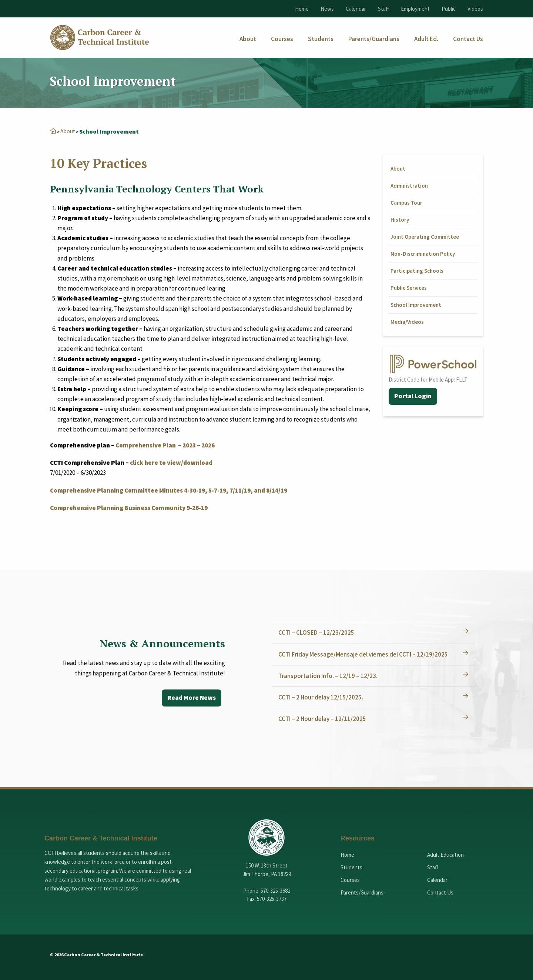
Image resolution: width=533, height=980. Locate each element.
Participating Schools (417, 270)
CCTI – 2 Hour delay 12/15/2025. (322, 697)
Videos (475, 9)
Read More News (190, 698)
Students (351, 867)
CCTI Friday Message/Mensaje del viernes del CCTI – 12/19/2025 (364, 654)
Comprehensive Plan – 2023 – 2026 (165, 445)
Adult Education (445, 854)
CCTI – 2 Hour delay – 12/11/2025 (323, 718)
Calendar (356, 9)
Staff (383, 9)
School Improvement (416, 304)
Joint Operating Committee (425, 236)
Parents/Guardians (362, 892)
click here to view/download (171, 462)
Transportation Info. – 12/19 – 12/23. (329, 675)
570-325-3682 (275, 890)
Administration (409, 185)
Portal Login (413, 396)
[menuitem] (248, 39)
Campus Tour (406, 202)
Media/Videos (407, 321)
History (400, 219)
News (327, 9)
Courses (350, 880)
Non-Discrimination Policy (423, 253)
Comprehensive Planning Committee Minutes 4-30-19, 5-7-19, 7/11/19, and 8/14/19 (169, 490)
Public (449, 9)
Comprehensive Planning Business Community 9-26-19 (129, 507)
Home (302, 9)
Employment (415, 9)
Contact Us (440, 892)
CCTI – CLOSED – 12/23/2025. (318, 632)
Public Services (409, 287)
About (68, 131)
